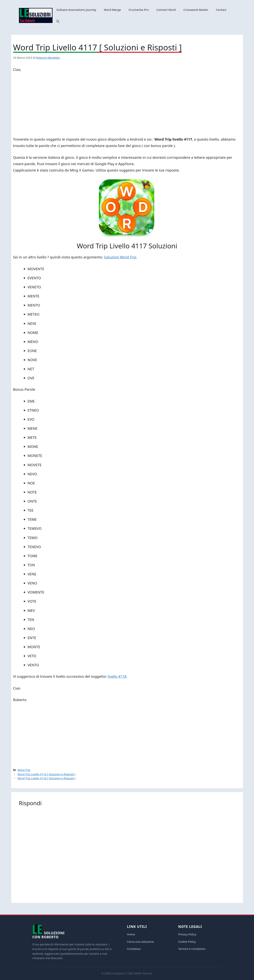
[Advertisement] (127, 105)
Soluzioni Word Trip (120, 257)
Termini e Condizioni (192, 949)
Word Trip (24, 770)
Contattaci (134, 949)
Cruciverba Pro (139, 10)
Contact (221, 10)
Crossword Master (196, 10)
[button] (58, 21)
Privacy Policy (187, 934)
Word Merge (112, 10)
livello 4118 (117, 676)
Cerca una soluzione (141, 942)
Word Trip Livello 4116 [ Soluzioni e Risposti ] (47, 774)
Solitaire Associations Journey (76, 10)
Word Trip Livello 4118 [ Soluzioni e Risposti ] (47, 778)
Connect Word (166, 10)
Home (131, 934)
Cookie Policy (187, 942)
